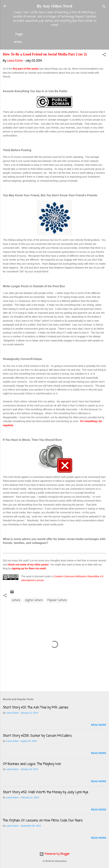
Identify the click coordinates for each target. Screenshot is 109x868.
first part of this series (25, 69)
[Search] (104, 7)
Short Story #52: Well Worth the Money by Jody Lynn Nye (45, 793)
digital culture (34, 601)
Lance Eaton (77, 42)
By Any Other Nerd (54, 6)
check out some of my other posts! (28, 565)
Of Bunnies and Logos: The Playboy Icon (32, 765)
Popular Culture (57, 601)
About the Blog (49, 42)
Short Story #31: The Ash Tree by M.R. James (36, 708)
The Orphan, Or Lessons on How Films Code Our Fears (43, 821)
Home (27, 42)
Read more (99, 726)
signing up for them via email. (29, 569)
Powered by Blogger (55, 854)
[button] (104, 56)
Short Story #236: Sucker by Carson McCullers (37, 736)
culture (16, 601)
